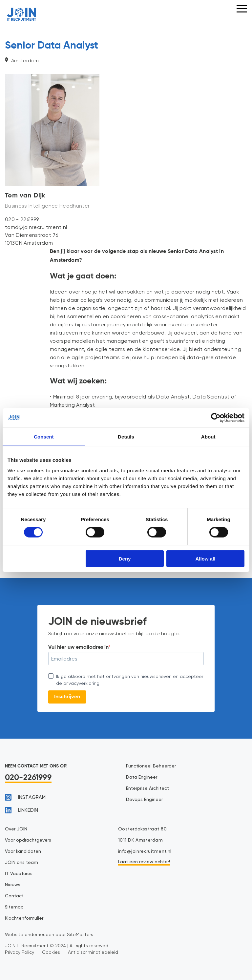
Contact (14, 896)
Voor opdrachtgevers (28, 840)
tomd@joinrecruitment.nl (36, 227)
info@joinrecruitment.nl (145, 851)
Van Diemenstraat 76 (31, 235)
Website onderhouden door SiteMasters (49, 934)
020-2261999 (28, 778)
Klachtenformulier (24, 918)
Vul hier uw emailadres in (78, 647)
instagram (25, 797)
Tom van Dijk (25, 196)
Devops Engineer (144, 800)
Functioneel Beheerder (151, 766)
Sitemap (14, 907)
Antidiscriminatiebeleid (93, 952)
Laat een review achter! (144, 862)
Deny (125, 558)
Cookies (51, 952)
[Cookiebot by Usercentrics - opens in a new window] (216, 418)
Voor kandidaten (23, 851)
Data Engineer (142, 777)
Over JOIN (16, 829)
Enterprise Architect (147, 788)
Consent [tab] (44, 437)
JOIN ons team (21, 863)
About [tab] (208, 437)
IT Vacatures (19, 874)
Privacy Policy (20, 952)
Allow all (205, 558)
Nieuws (13, 885)
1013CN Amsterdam (29, 243)
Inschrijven (67, 697)
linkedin (21, 810)
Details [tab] (126, 437)
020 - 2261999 (22, 219)
